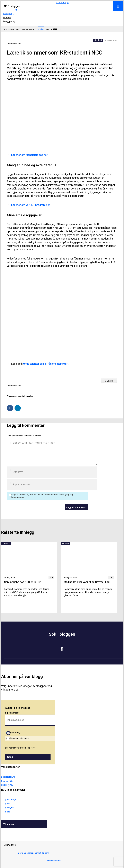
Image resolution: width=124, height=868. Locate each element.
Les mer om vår (20, 748)
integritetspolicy (27, 748)
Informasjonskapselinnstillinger (32, 853)
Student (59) (7, 781)
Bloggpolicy (9, 21)
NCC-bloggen (12, 6)
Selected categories (19, 738)
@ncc (7, 804)
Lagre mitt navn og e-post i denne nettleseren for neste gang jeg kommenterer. (42, 496)
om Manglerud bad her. (30, 155)
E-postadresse (12, 713)
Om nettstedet (54, 861)
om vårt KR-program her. (31, 205)
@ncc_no (9, 808)
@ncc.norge (11, 800)
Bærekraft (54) (8, 777)
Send (10, 757)
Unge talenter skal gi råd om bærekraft (46, 364)
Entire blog (15, 732)
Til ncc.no (8, 824)
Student (98, 40)
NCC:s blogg (63, 3)
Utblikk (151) (7, 785)
